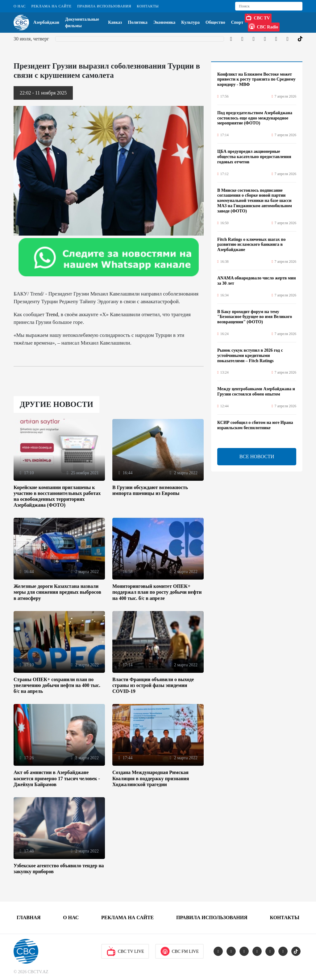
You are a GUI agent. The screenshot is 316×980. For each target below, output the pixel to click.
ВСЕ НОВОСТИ (257, 456)
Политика (137, 22)
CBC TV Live (125, 951)
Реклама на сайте (51, 6)
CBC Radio (263, 26)
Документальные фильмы (82, 23)
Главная (29, 917)
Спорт (237, 22)
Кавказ (115, 22)
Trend (52, 314)
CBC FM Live (179, 951)
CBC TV (258, 17)
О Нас (20, 6)
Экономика (164, 22)
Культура (190, 22)
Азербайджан (46, 22)
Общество (215, 22)
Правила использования (104, 6)
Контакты (148, 6)
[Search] (269, 6)
